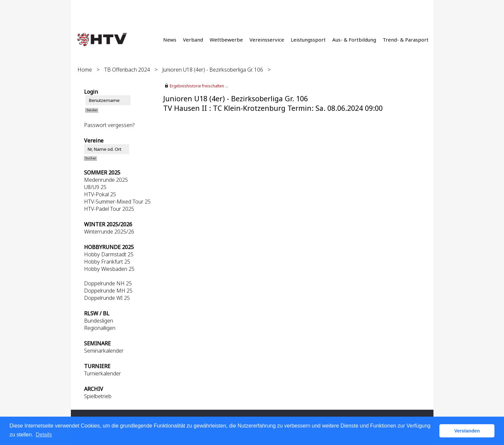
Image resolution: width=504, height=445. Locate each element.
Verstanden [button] (467, 431)
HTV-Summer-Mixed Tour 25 (117, 202)
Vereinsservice (267, 40)
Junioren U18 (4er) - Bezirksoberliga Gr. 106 (213, 70)
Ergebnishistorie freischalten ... (199, 86)
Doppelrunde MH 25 (108, 291)
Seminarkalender (104, 351)
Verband (193, 40)
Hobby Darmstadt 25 (109, 254)
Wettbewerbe (226, 40)
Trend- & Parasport (406, 40)
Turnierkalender (103, 373)
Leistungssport (308, 40)
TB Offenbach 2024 (127, 70)
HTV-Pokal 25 (100, 194)
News (170, 40)
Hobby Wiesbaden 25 (109, 269)
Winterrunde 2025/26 (109, 232)
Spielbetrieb (98, 396)
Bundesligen (99, 321)
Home (85, 70)
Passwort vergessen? (109, 125)
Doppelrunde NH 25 (108, 283)
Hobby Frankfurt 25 (107, 262)
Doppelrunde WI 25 (107, 298)
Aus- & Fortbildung (354, 40)
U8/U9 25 (95, 187)
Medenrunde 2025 (106, 180)
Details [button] (44, 435)
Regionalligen (100, 328)
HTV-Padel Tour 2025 (109, 209)
